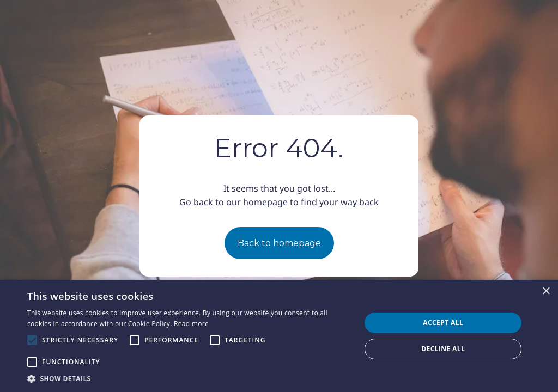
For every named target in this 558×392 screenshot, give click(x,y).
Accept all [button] (443, 323)
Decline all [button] (443, 349)
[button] (189, 378)
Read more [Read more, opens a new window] (191, 324)
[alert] (279, 336)
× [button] (546, 292)
